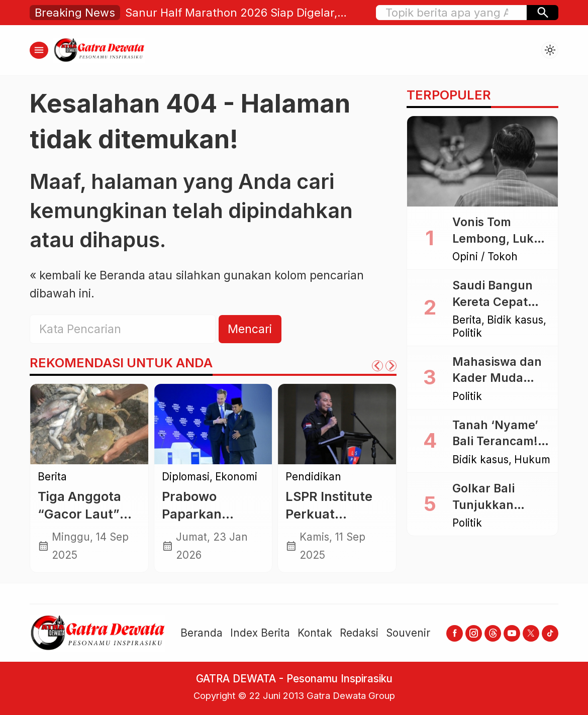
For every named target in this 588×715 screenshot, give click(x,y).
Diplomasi (186, 477)
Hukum (532, 460)
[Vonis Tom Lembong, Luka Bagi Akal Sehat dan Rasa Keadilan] (482, 161)
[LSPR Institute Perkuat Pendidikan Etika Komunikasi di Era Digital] (337, 424)
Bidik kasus (515, 320)
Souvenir (408, 633)
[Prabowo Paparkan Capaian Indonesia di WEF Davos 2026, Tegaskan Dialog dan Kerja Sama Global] (213, 424)
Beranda (202, 633)
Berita (52, 477)
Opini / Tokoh (485, 257)
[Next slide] (391, 366)
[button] (543, 13)
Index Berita (260, 633)
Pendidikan (313, 477)
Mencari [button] (250, 329)
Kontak (315, 633)
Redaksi (359, 633)
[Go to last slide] (377, 366)
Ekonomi (236, 477)
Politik (467, 333)
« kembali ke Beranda (87, 275)
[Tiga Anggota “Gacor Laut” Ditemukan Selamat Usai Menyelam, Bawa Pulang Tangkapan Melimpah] (89, 424)
